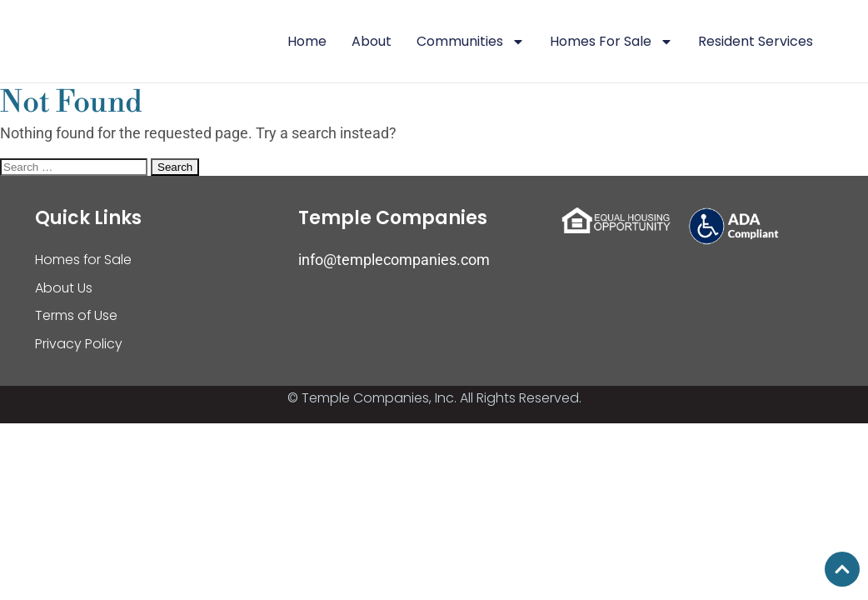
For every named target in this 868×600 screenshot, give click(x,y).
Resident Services (756, 41)
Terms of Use (77, 316)
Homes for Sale (84, 260)
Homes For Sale (611, 42)
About (372, 41)
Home (307, 41)
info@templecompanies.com (394, 260)
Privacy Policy (79, 345)
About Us (64, 288)
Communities (471, 42)
